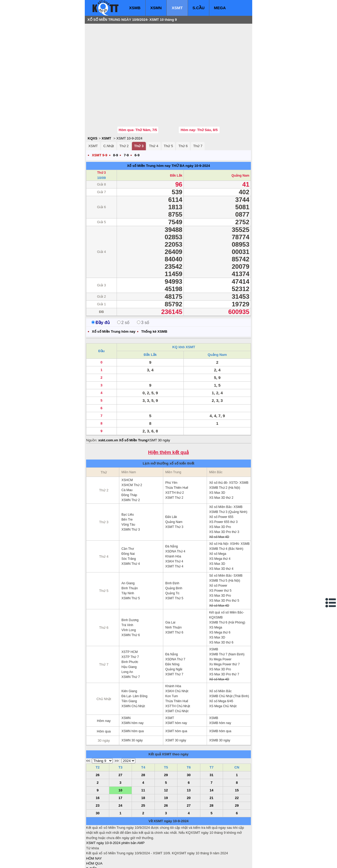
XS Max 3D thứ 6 (221, 611)
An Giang (128, 552)
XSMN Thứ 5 (131, 567)
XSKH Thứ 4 (174, 530)
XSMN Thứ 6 (131, 603)
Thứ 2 (124, 114)
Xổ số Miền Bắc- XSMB (226, 475)
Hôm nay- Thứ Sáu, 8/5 (199, 98)
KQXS (93, 107)
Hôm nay (104, 689)
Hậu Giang (129, 635)
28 (143, 743)
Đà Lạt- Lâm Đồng (134, 665)
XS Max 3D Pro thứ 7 (224, 643)
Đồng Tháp (129, 463)
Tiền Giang (129, 670)
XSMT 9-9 (100, 124)
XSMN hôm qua (133, 700)
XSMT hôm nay (176, 691)
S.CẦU (199, 8)
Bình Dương (130, 588)
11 (143, 759)
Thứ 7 (198, 114)
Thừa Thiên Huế (177, 456)
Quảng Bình (174, 557)
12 (166, 759)
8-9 (116, 124)
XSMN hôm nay (132, 691)
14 (211, 759)
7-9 (126, 124)
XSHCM (127, 448)
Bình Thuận (130, 557)
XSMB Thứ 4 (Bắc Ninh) (226, 517)
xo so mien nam (133, 860)
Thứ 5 (168, 114)
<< (88, 729)
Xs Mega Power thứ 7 (224, 633)
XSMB (135, 8)
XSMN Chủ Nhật (133, 675)
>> (117, 729)
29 (166, 743)
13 (189, 759)
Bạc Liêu (128, 483)
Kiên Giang (129, 660)
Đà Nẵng (172, 515)
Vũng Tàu (128, 493)
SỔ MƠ (92, 847)
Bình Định (172, 552)
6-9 (137, 124)
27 (120, 743)
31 (211, 743)
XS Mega (215, 596)
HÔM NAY (94, 827)
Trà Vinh (127, 593)
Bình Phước (130, 630)
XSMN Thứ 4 (131, 532)
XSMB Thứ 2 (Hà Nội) (224, 456)
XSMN (156, 8)
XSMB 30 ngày (220, 709)
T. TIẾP (91, 837)
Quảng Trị (172, 562)
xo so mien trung (160, 860)
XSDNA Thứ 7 (175, 628)
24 (120, 774)
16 (98, 766)
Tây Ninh (128, 562)
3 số (143, 291)
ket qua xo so (184, 860)
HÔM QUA (94, 832)
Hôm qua (104, 700)
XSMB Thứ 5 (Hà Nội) (224, 549)
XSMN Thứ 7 (131, 645)
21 (211, 766)
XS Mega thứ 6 (220, 601)
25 (143, 774)
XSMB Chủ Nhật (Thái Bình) (229, 665)
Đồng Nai (128, 522)
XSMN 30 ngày (132, 709)
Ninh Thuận (174, 596)
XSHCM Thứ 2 (132, 453)
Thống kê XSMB (154, 300)
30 (189, 743)
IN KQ (91, 852)
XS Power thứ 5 (220, 559)
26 (98, 743)
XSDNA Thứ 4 (175, 520)
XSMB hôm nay (220, 691)
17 (120, 766)
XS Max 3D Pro (220, 495)
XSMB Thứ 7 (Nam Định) (227, 623)
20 (189, 766)
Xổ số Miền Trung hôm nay (149, 134)
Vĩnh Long (129, 598)
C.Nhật (108, 114)
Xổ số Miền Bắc (220, 660)
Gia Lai (170, 591)
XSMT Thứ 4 (174, 535)
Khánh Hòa (173, 525)
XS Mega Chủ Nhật (223, 675)
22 (237, 766)
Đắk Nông (172, 633)
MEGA (220, 8)
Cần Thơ (127, 517)
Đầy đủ (101, 291)
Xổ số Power (218, 554)
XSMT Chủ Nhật (177, 680)
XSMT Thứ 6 (174, 601)
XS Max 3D (217, 461)
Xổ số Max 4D (219, 505)
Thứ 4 (154, 114)
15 (237, 759)
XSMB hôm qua (220, 700)
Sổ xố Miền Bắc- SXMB (226, 544)
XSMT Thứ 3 (174, 495)
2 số (123, 291)
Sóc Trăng (129, 527)
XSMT (177, 8)
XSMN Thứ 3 (131, 498)
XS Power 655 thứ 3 (223, 490)
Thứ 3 (139, 114)
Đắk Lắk (176, 144)
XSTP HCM (130, 620)
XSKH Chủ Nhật (177, 660)
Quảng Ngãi (174, 638)
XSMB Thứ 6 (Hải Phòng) (227, 591)
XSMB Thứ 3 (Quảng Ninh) (228, 480)
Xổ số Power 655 (221, 485)
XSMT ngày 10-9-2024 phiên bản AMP (115, 811)
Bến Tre (127, 488)
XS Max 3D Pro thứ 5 (224, 569)
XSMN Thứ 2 (131, 468)
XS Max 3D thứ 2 (221, 466)
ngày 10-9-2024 (198, 134)
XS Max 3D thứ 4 (221, 537)
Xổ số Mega (218, 522)
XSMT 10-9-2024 (129, 107)
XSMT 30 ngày (159, 409)
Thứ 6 (183, 114)
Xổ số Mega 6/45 (221, 670)
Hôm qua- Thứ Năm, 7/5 (138, 98)
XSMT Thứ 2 (174, 466)
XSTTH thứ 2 (175, 461)
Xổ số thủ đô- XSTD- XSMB (229, 451)
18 (143, 766)
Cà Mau (127, 458)
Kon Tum (172, 665)
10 (120, 759)
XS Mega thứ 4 (220, 527)
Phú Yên (171, 451)
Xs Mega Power (220, 628)
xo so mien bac (107, 860)
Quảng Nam (240, 144)
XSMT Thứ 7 (174, 643)
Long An (127, 640)
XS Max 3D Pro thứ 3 (224, 500)
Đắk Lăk (171, 485)
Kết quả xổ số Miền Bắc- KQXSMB (227, 583)
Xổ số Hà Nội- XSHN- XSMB (229, 512)
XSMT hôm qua (176, 700)
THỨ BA (178, 134)
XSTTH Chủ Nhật (178, 675)
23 (98, 774)
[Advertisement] (126, 59)
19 (166, 766)
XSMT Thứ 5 (174, 567)
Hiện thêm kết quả (169, 421)
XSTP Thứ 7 (130, 625)
